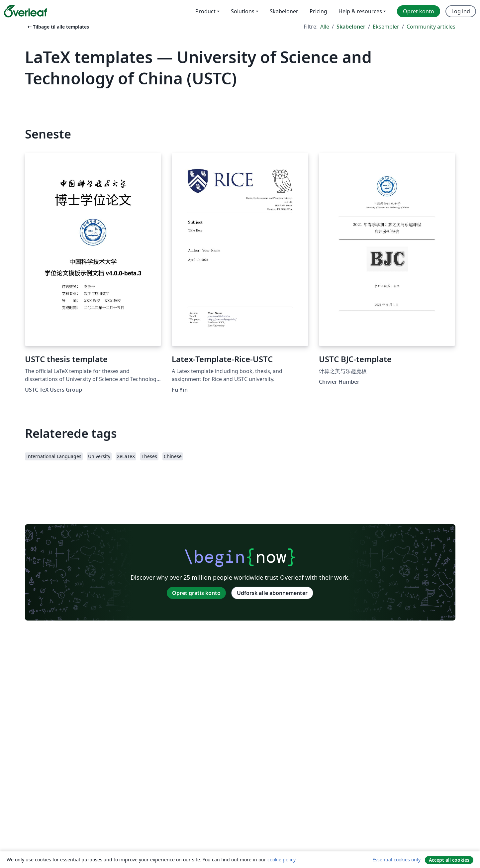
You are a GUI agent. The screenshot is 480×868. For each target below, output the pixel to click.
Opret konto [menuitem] (419, 11)
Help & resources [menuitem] (360, 11)
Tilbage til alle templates (58, 27)
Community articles (431, 27)
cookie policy (281, 860)
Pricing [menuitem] (318, 11)
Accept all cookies (449, 860)
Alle (325, 27)
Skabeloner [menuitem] (284, 11)
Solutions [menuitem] (243, 11)
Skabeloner (351, 27)
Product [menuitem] (205, 11)
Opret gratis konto (196, 593)
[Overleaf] (26, 11)
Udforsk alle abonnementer (272, 593)
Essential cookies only (396, 860)
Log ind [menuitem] (461, 11)
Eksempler (386, 27)
